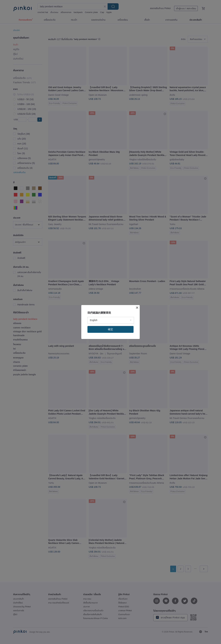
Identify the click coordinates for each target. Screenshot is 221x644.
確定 (111, 329)
